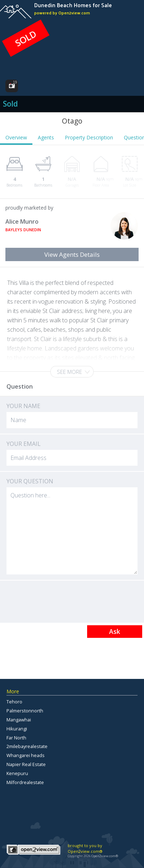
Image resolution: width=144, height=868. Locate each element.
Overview (16, 137)
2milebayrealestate (27, 746)
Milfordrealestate (25, 782)
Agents (46, 137)
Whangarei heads (26, 755)
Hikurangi (17, 729)
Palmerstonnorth (25, 711)
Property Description (89, 137)
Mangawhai (19, 720)
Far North (16, 738)
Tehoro (14, 702)
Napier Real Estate (26, 764)
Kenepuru (17, 773)
